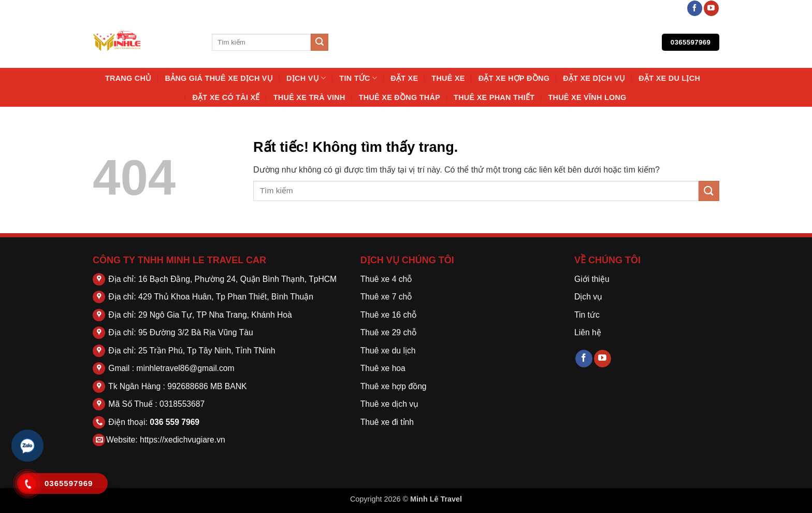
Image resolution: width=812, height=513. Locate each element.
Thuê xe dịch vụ (389, 404)
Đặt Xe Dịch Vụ (594, 78)
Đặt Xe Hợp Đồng (514, 78)
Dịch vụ (306, 78)
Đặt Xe (404, 78)
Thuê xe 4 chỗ (386, 279)
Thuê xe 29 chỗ (388, 332)
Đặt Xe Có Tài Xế (226, 97)
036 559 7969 (175, 422)
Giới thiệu (592, 279)
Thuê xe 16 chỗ (388, 315)
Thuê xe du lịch (388, 351)
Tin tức (358, 78)
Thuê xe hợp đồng (394, 386)
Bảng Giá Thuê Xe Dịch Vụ (219, 78)
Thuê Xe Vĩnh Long (587, 97)
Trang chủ (128, 78)
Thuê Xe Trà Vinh (309, 97)
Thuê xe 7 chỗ (386, 297)
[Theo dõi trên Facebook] (695, 8)
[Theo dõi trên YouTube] (711, 8)
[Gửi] (320, 42)
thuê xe (448, 78)
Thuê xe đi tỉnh (387, 422)
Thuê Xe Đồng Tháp (400, 97)
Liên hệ (588, 332)
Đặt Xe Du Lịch (669, 78)
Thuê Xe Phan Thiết (494, 97)
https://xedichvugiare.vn (183, 440)
